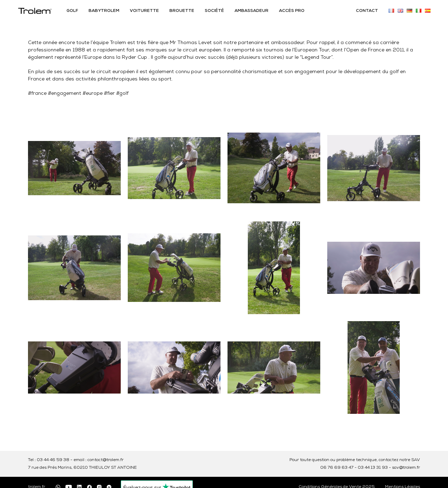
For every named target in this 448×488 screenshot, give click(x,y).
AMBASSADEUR (251, 11)
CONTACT (367, 11)
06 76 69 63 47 (337, 468)
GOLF (72, 11)
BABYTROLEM (104, 11)
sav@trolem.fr (406, 468)
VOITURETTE (144, 11)
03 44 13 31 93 (373, 468)
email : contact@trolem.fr (99, 460)
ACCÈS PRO (292, 11)
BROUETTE (182, 11)
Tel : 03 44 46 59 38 (49, 460)
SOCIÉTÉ (214, 11)
